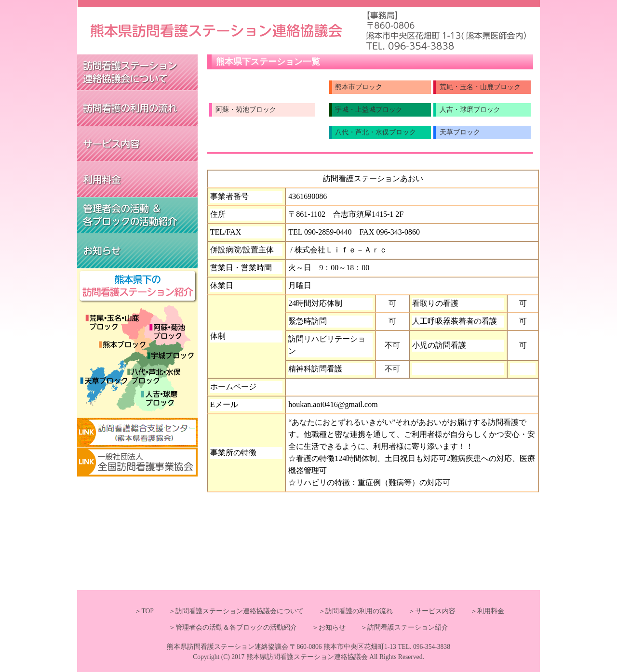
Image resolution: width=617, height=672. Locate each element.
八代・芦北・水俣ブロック (376, 132)
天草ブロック (460, 132)
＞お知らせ (322, 627)
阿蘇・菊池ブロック (246, 110)
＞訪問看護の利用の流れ (349, 611)
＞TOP (144, 611)
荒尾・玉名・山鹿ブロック (480, 87)
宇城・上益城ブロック (369, 110)
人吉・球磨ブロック (470, 110)
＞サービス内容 (425, 611)
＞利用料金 (481, 611)
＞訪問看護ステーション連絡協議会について (229, 611)
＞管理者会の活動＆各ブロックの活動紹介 (233, 627)
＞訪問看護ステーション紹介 (398, 627)
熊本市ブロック (359, 87)
